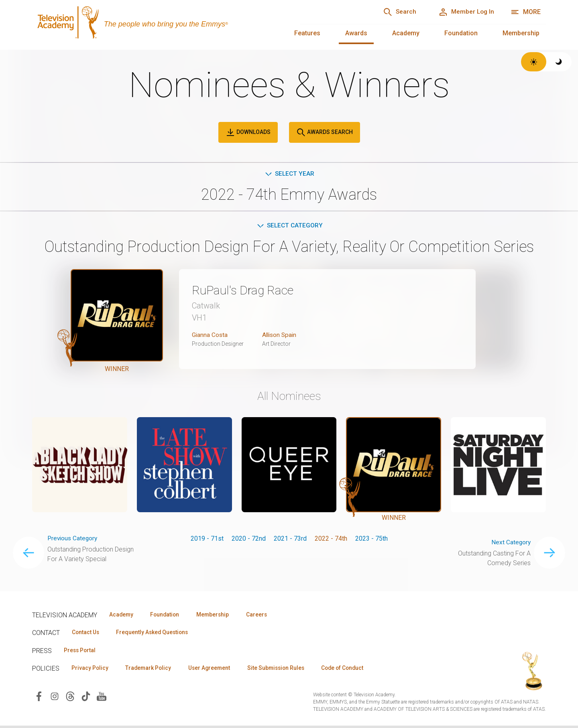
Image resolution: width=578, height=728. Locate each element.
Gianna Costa (210, 336)
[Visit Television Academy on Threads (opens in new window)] (70, 698)
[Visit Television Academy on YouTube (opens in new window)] (102, 698)
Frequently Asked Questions (157, 634)
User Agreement (216, 670)
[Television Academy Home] (158, 24)
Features (307, 33)
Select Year (289, 174)
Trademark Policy (152, 670)
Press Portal (81, 652)
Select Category (289, 226)
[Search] (394, 12)
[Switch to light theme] (534, 62)
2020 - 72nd (249, 539)
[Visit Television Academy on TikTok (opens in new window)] (86, 698)
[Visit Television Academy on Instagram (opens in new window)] (55, 698)
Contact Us (87, 634)
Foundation (461, 33)
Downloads (248, 132)
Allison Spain (280, 336)
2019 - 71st (207, 539)
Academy (406, 33)
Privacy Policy (91, 670)
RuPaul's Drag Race (247, 291)
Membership (521, 33)
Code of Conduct (356, 670)
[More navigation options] (526, 12)
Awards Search (325, 132)
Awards (356, 33)
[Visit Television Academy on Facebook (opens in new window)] (39, 698)
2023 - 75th (371, 539)
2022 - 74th (331, 539)
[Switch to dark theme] (559, 62)
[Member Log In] (464, 12)
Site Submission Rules (286, 670)
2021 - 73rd (290, 539)
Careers (266, 616)
